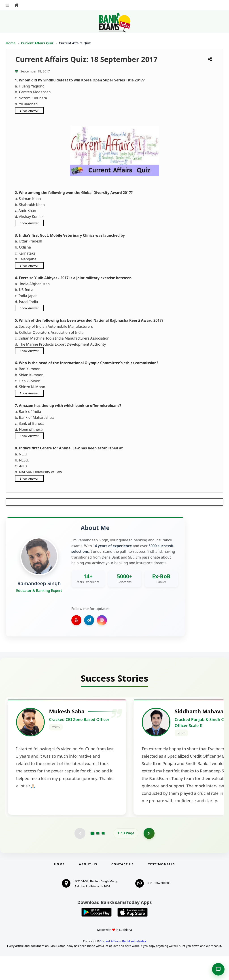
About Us (88, 888)
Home (11, 43)
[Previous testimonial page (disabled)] (80, 857)
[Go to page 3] (103, 857)
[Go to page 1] (92, 857)
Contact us (123, 888)
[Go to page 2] (98, 857)
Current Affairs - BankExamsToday (123, 965)
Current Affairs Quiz (38, 43)
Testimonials (161, 888)
